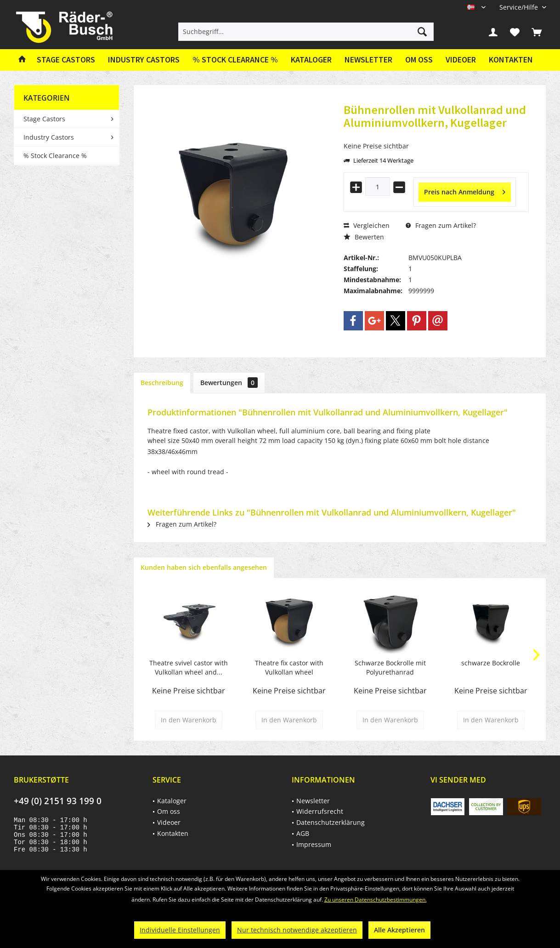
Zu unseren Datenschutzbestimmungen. (376, 900)
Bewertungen (229, 383)
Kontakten (511, 60)
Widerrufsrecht (320, 811)
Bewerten (364, 237)
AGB (303, 833)
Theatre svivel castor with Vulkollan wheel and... (189, 667)
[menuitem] (519, 7)
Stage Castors (44, 119)
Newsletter (368, 60)
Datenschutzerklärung (331, 822)
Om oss (419, 60)
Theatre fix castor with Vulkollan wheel (289, 667)
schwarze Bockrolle (491, 663)
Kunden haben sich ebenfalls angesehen (204, 567)
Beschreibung (162, 383)
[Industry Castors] (144, 60)
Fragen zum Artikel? (441, 225)
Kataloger (311, 60)
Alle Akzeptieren (399, 930)
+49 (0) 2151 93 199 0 (58, 801)
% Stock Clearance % (55, 156)
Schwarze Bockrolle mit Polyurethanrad (390, 667)
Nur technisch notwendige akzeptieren (297, 930)
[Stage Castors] (66, 60)
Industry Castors (49, 137)
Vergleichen (367, 225)
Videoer (461, 60)
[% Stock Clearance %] (235, 60)
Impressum (314, 844)
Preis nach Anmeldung (465, 190)
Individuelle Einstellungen (180, 930)
